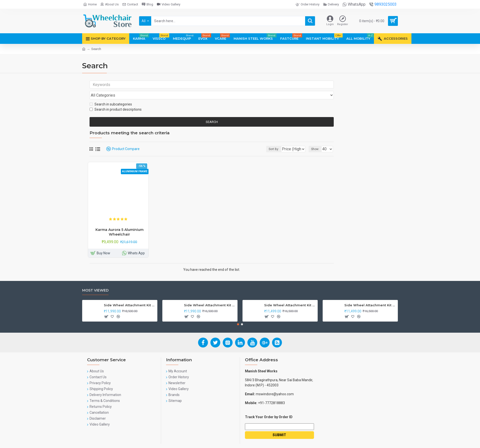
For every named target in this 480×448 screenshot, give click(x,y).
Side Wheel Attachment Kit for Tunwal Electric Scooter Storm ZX (290, 296)
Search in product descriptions (116, 100)
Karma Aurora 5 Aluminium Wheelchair (120, 223)
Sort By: (270, 140)
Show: (317, 140)
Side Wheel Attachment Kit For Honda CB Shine (130, 296)
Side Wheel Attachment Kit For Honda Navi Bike (210, 296)
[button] (238, 315)
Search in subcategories (111, 95)
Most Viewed (95, 281)
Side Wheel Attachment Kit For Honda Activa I (370, 296)
